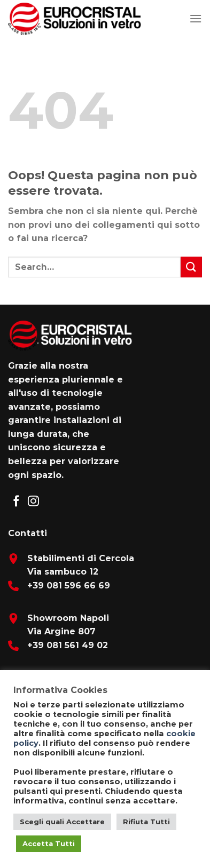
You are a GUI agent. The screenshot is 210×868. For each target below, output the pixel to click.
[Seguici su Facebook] (16, 502)
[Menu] (196, 18)
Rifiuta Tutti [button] (146, 822)
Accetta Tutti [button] (49, 843)
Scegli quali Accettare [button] (62, 822)
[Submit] (191, 267)
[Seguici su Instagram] (33, 502)
